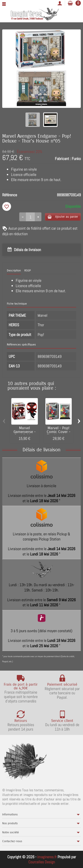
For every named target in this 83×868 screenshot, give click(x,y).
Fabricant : (63, 159)
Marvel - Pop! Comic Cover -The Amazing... (59, 432)
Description (14, 271)
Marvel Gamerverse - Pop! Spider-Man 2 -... (25, 434)
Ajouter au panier (63, 217)
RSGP (28, 271)
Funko (76, 159)
